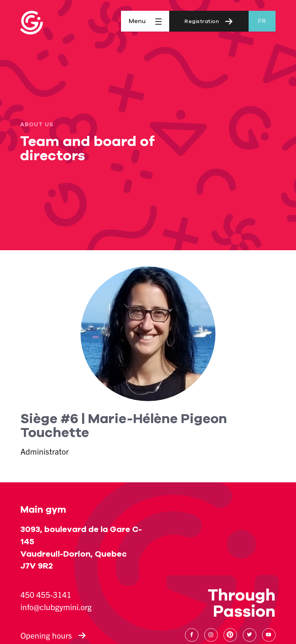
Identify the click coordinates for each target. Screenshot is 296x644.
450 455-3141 (46, 594)
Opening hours (53, 635)
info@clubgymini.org (56, 607)
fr (262, 21)
